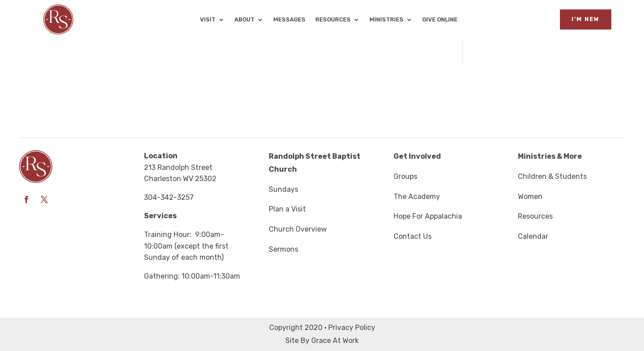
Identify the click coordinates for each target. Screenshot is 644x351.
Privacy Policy (352, 328)
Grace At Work (335, 340)
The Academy (417, 197)
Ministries (386, 20)
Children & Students (552, 176)
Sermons (284, 249)
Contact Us (413, 236)
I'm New (586, 19)
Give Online (440, 20)
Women (530, 197)
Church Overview (298, 229)
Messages (289, 20)
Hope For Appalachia (428, 216)
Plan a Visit (287, 209)
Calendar (533, 236)
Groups (405, 176)
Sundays (284, 189)
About (244, 20)
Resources (333, 20)
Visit (208, 20)
